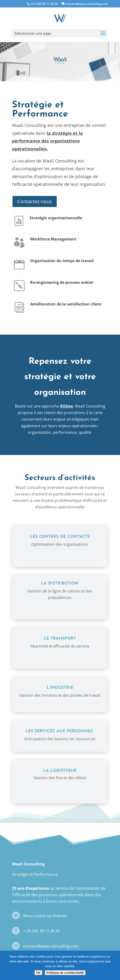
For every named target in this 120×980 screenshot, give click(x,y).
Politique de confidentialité (65, 973)
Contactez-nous (35, 201)
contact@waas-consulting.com (51, 946)
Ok (38, 973)
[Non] (114, 965)
